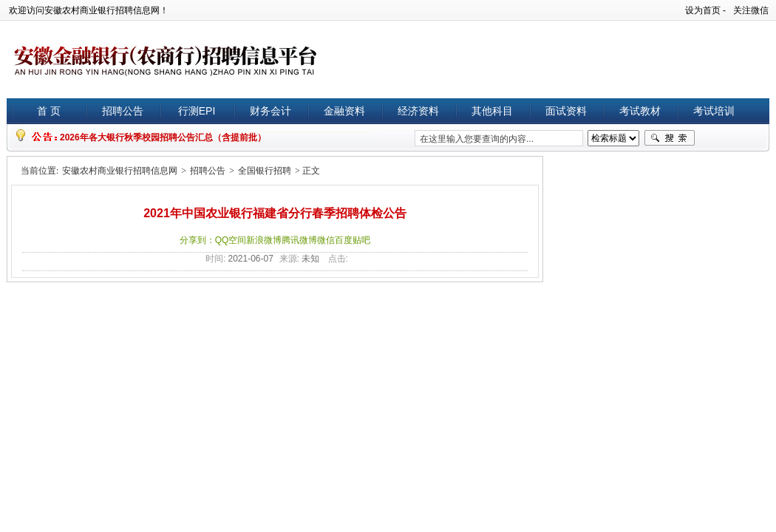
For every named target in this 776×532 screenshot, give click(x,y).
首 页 (49, 111)
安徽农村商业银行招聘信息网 (120, 171)
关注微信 (751, 10)
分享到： (197, 240)
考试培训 (714, 111)
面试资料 (566, 111)
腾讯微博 (299, 240)
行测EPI (197, 111)
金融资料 (344, 111)
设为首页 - (705, 10)
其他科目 (492, 111)
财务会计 (270, 111)
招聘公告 (123, 111)
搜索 (670, 138)
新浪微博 (264, 240)
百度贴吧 (353, 240)
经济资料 (418, 111)
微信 (326, 240)
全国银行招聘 (265, 171)
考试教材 (640, 111)
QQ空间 (231, 240)
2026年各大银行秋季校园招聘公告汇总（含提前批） (163, 137)
